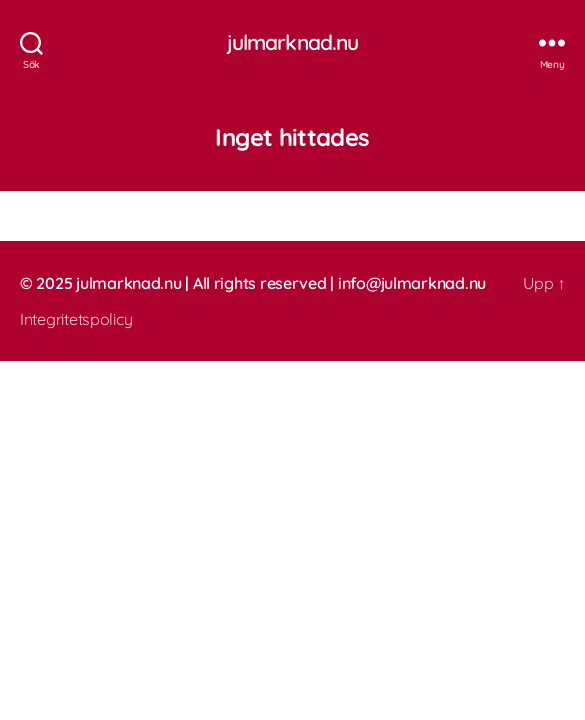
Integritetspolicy (76, 319)
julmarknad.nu (293, 42)
